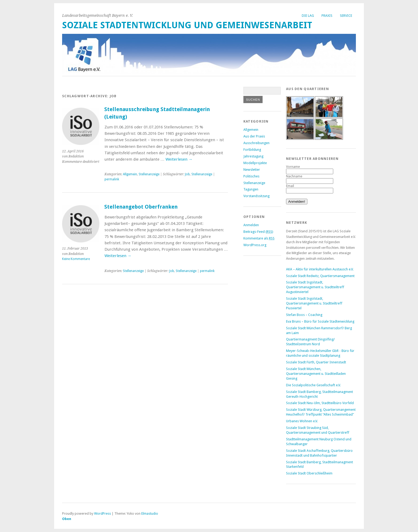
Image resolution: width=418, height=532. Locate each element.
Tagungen (251, 189)
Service (346, 16)
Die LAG (308, 16)
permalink (112, 179)
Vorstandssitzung (256, 196)
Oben (67, 519)
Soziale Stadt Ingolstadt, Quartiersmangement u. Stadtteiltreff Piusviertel (314, 303)
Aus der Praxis (254, 136)
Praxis (327, 16)
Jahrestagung (253, 156)
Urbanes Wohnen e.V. (302, 421)
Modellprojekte (255, 163)
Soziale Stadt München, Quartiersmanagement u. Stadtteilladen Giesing (316, 374)
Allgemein (130, 174)
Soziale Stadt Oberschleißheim (309, 473)
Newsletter (252, 170)
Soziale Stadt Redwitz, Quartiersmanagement (320, 276)
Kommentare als (259, 238)
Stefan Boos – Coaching (304, 315)
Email (290, 186)
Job (187, 174)
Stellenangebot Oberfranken (141, 207)
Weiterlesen (179, 159)
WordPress (103, 513)
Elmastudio (150, 513)
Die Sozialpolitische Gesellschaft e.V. (313, 385)
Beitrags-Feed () (258, 232)
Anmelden (251, 225)
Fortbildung (252, 150)
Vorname (293, 167)
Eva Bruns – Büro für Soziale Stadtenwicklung (320, 321)
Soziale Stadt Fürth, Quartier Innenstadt (316, 362)
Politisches (251, 176)
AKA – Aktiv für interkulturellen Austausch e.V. (320, 269)
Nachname (294, 176)
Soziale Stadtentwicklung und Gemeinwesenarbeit (187, 25)
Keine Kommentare (76, 259)
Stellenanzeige (149, 174)
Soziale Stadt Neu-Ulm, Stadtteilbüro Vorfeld (320, 403)
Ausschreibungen (256, 143)
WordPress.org (255, 245)
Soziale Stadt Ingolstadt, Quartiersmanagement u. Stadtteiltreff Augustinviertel (315, 287)
